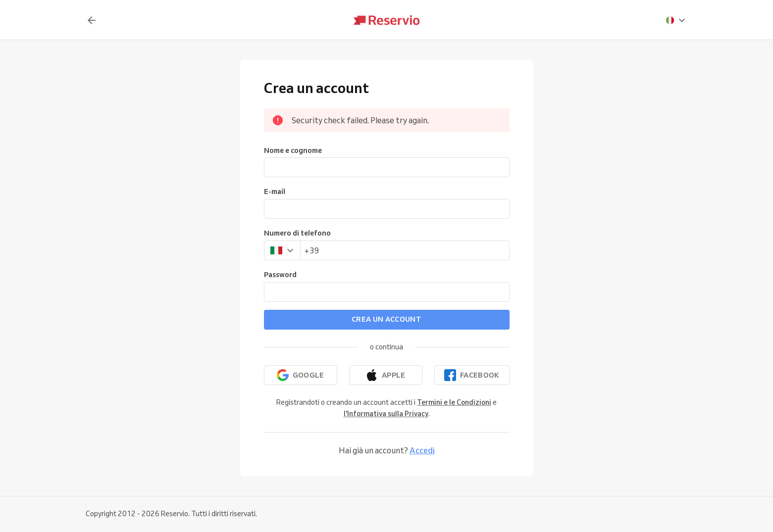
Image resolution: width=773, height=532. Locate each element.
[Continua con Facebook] (472, 375)
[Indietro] (92, 20)
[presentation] (676, 20)
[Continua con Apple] (386, 375)
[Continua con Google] (301, 375)
